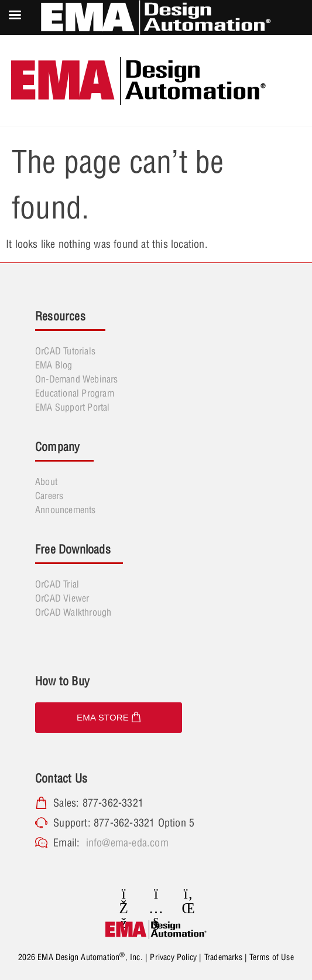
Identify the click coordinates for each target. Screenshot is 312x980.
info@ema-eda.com (127, 843)
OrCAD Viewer (62, 598)
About (46, 482)
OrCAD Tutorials (65, 351)
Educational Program (75, 393)
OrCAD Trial (57, 584)
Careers (49, 496)
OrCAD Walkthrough (73, 612)
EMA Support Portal (73, 407)
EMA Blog (54, 365)
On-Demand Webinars (77, 379)
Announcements (66, 510)
